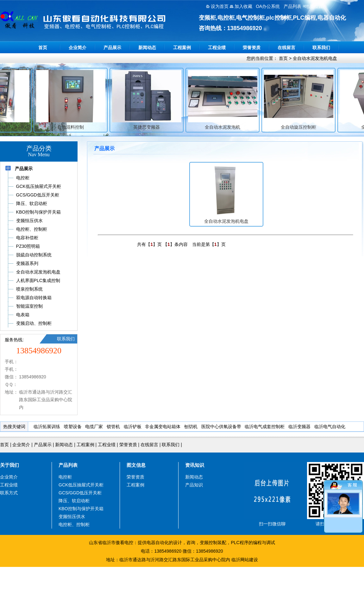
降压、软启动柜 (74, 501)
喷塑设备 (73, 427)
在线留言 (286, 48)
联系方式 (9, 493)
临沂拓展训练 (47, 427)
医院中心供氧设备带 (221, 427)
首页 (43, 48)
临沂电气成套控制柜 (265, 427)
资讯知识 (195, 465)
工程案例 (182, 48)
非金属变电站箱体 (163, 427)
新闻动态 (147, 48)
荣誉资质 (252, 48)
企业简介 (78, 48)
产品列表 (68, 465)
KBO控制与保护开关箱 (81, 509)
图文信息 (136, 465)
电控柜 (65, 477)
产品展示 (112, 48)
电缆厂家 (94, 427)
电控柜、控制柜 (74, 524)
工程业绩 (217, 48)
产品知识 (194, 485)
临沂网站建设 (245, 560)
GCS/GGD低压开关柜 (80, 493)
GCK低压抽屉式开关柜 (81, 485)
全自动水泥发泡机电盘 (315, 58)
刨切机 (191, 427)
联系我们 (321, 48)
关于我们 (9, 465)
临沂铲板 (133, 427)
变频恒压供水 (72, 517)
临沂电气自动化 (330, 427)
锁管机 (113, 427)
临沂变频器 (299, 427)
